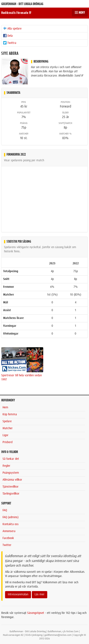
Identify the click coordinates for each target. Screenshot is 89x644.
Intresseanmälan (18, 594)
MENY (80, 13)
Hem (5, 407)
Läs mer (40, 594)
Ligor (5, 435)
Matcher (8, 428)
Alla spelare (12, 28)
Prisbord (7, 442)
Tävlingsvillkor (11, 494)
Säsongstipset (36, 613)
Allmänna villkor (12, 480)
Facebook (8, 538)
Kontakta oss (11, 524)
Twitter (7, 545)
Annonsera (9, 531)
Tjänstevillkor (11, 487)
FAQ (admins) (11, 517)
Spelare (7, 421)
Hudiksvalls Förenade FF (16, 13)
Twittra (9, 43)
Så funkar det (11, 459)
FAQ (5, 510)
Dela (8, 36)
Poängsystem (11, 473)
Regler (6, 466)
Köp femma (10, 414)
